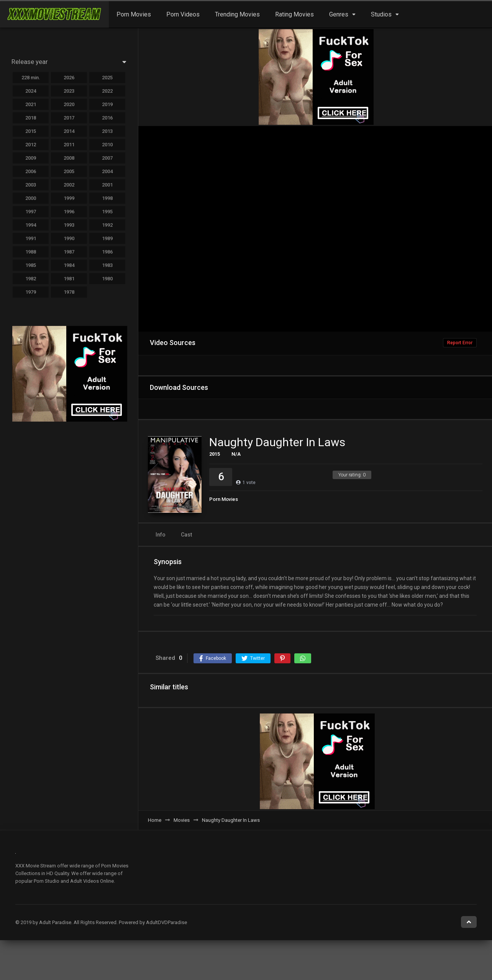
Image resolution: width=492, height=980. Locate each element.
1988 (31, 252)
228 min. (31, 78)
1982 (31, 279)
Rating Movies (294, 14)
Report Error (460, 343)
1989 (107, 238)
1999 (69, 198)
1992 (107, 225)
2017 (69, 118)
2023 (69, 91)
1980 (107, 279)
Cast (186, 535)
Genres (339, 14)
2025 (107, 78)
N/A (236, 454)
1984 (69, 265)
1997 (31, 212)
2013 (107, 131)
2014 (69, 131)
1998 (107, 198)
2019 (107, 104)
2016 (107, 118)
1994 (31, 225)
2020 (69, 104)
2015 (215, 454)
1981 (69, 279)
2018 (31, 118)
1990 (69, 238)
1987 (69, 252)
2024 (31, 91)
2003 (31, 185)
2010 (107, 145)
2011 (69, 145)
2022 (107, 91)
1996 (69, 212)
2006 (31, 171)
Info (161, 535)
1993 (69, 225)
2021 (31, 104)
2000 (31, 198)
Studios (381, 14)
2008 (69, 158)
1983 (107, 265)
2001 (107, 185)
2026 (69, 78)
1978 (69, 292)
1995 (107, 212)
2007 (107, 158)
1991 (31, 238)
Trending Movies (237, 14)
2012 (31, 145)
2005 (69, 171)
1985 (31, 265)
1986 (107, 252)
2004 (107, 171)
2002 (69, 185)
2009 (31, 158)
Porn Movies (134, 14)
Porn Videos (183, 14)
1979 (31, 292)
